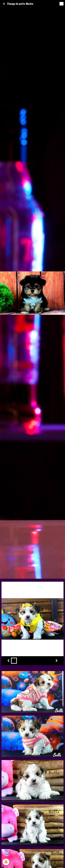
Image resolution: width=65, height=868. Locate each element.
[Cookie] (6, 862)
